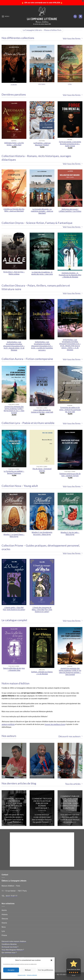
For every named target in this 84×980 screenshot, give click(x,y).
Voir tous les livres (73, 38)
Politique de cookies (22, 975)
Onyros (4, 923)
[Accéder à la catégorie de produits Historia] (42, 66)
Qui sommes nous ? (9, 953)
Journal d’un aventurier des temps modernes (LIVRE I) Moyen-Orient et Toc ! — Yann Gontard (14, 410)
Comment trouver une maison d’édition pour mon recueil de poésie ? (14, 803)
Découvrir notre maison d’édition (14, 941)
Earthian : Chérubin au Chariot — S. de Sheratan (42, 673)
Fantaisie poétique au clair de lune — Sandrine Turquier (70, 475)
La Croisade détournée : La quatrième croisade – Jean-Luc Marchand (42, 211)
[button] (51, 960)
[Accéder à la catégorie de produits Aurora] (14, 66)
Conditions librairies (9, 944)
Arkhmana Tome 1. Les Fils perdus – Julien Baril (14, 144)
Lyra (3, 931)
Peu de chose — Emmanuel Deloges (42, 470)
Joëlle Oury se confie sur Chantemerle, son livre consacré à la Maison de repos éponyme (70, 771)
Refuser (28, 970)
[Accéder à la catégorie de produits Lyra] (70, 66)
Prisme (4, 935)
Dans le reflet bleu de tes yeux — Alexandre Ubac (14, 669)
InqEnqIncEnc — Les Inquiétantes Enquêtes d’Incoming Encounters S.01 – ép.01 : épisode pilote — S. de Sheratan (14, 346)
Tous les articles (74, 784)
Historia (5, 914)
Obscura (5, 919)
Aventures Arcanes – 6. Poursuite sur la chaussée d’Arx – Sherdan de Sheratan (70, 275)
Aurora (4, 910)
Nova (4, 927)
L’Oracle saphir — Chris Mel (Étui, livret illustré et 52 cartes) (14, 609)
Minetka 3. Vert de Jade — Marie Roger (70, 533)
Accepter (11, 970)
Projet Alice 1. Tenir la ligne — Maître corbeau (14, 273)
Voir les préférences (45, 970)
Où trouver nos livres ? (10, 947)
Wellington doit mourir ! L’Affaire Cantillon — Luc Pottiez (70, 210)
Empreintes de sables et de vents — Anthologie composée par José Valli (70, 410)
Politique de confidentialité (32, 975)
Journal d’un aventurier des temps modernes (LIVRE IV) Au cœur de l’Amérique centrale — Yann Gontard (70, 671)
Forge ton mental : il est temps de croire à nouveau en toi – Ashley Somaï (70, 144)
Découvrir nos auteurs (70, 736)
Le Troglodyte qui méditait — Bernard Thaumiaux (14, 472)
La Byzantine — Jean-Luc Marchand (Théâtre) (42, 144)
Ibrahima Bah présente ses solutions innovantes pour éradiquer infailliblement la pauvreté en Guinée (42, 771)
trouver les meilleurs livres (55, 724)
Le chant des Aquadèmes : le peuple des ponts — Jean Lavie (42, 273)
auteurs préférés (8, 724)
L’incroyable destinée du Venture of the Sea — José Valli (42, 411)
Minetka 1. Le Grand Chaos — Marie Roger (14, 535)
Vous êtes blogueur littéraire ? (13, 950)
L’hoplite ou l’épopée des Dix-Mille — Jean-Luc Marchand (14, 210)
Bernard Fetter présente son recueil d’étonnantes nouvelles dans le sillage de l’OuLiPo (14, 769)
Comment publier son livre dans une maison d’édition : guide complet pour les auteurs (70, 802)
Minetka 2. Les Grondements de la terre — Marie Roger (42, 533)
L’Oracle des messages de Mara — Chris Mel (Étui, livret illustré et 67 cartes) (42, 610)
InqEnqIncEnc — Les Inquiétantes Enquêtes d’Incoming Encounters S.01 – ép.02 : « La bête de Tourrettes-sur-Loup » (42, 346)
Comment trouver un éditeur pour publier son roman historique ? (42, 803)
